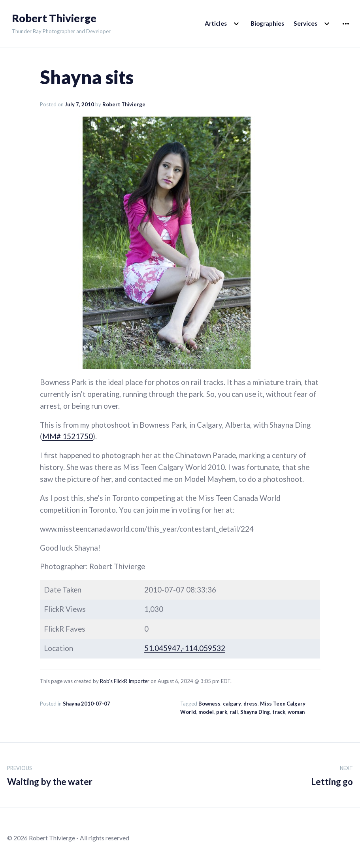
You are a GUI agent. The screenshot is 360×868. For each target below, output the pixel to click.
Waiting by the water (50, 774)
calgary (232, 704)
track (279, 712)
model (206, 712)
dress (251, 704)
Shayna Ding (255, 712)
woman (296, 712)
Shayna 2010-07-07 (87, 704)
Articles (216, 23)
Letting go (332, 774)
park (222, 712)
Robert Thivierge (54, 18)
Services (305, 23)
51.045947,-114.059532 (185, 648)
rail (234, 712)
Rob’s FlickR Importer (125, 681)
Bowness (209, 704)
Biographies (267, 23)
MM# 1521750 (68, 436)
